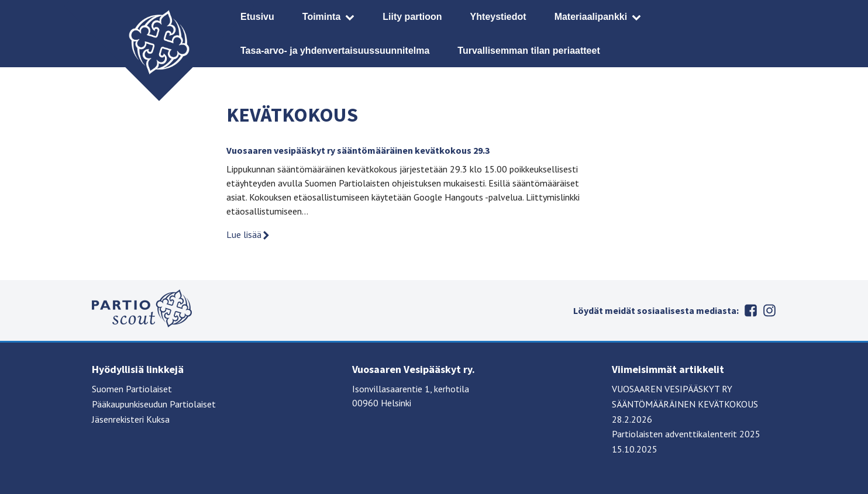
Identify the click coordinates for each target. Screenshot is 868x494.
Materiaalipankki (591, 17)
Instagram (769, 310)
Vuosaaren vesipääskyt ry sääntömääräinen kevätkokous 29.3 (358, 150)
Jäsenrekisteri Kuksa (131, 419)
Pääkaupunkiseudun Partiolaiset (154, 404)
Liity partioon (412, 17)
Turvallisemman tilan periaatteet (528, 51)
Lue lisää (249, 234)
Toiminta (321, 17)
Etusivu (257, 17)
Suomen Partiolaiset (132, 389)
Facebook (750, 310)
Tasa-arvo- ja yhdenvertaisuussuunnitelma (335, 51)
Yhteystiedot (498, 17)
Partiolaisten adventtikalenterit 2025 (686, 434)
